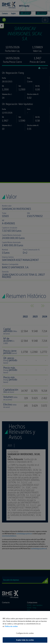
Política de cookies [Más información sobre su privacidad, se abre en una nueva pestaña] (11, 628)
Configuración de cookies (25, 635)
